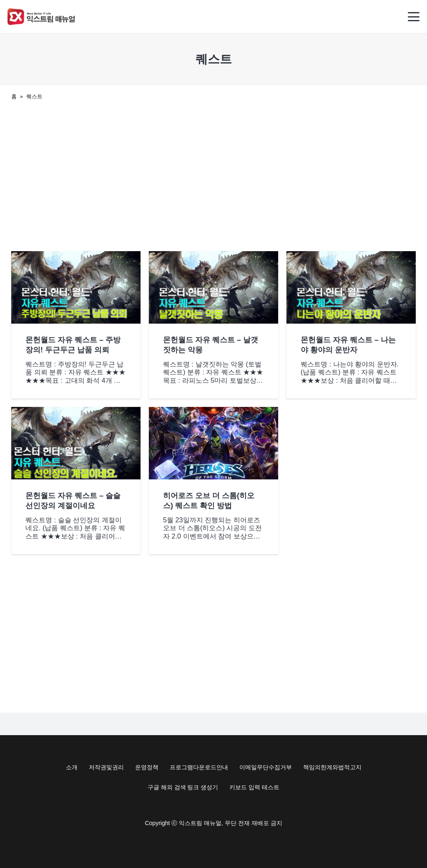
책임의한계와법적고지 (332, 767)
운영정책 (147, 767)
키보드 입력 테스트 (254, 787)
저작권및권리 (106, 767)
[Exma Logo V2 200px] (41, 17)
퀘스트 (34, 96)
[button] (414, 17)
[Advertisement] (213, 174)
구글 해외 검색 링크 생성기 (183, 787)
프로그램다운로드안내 (199, 767)
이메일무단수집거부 (266, 767)
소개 (72, 767)
